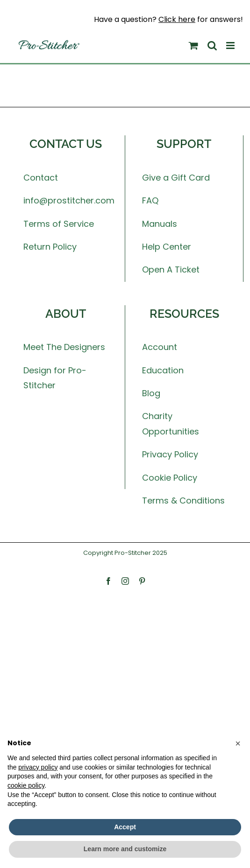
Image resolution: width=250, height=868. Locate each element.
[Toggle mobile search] (212, 45)
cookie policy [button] (26, 785)
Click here (177, 19)
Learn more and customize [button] (125, 849)
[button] (238, 743)
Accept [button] (125, 827)
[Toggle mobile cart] (193, 45)
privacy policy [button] (38, 767)
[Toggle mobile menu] (231, 45)
